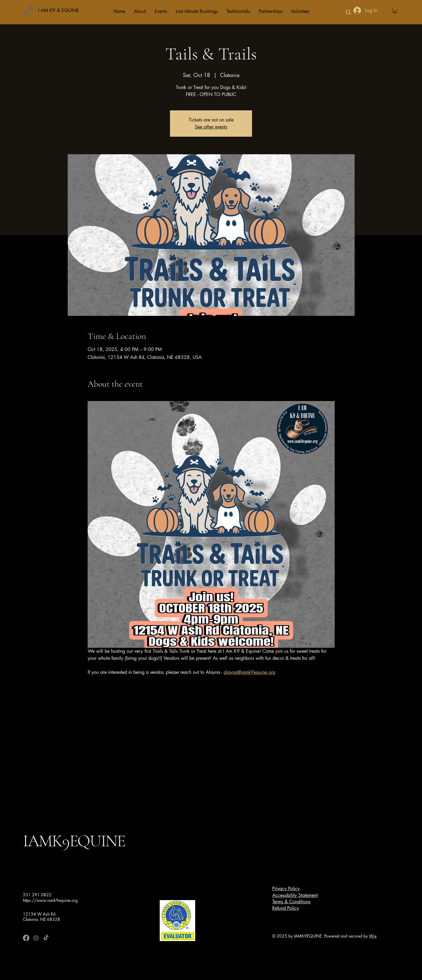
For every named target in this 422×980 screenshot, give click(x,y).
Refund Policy (286, 908)
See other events (211, 127)
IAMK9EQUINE (74, 841)
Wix (373, 936)
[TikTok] (46, 938)
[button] (395, 11)
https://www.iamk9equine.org (50, 900)
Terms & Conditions (291, 902)
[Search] (348, 12)
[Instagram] (36, 938)
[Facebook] (26, 938)
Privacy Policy (286, 889)
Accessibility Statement (295, 895)
